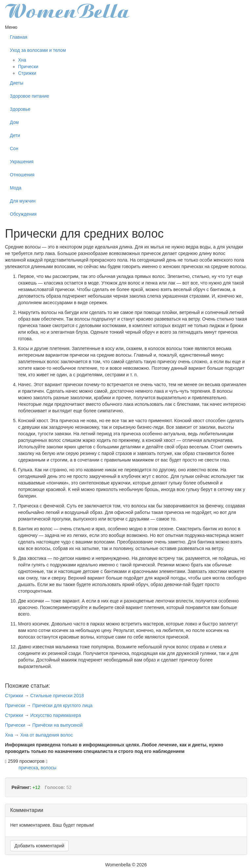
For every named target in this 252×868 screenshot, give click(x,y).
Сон (14, 148)
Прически (28, 67)
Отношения (22, 175)
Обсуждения (23, 214)
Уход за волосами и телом (38, 50)
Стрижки (27, 73)
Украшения (22, 162)
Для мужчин (23, 201)
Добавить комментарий (39, 846)
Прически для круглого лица (62, 705)
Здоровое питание (30, 96)
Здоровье (20, 109)
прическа (29, 768)
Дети (15, 135)
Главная (19, 37)
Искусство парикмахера (55, 715)
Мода (16, 188)
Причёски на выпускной (57, 725)
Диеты (17, 83)
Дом (14, 122)
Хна (22, 60)
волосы (49, 768)
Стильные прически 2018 (57, 696)
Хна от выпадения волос (47, 735)
